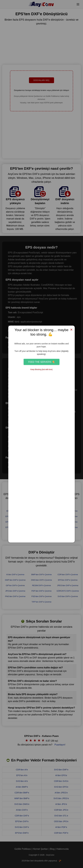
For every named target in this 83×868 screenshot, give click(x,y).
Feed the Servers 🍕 (42, 362)
